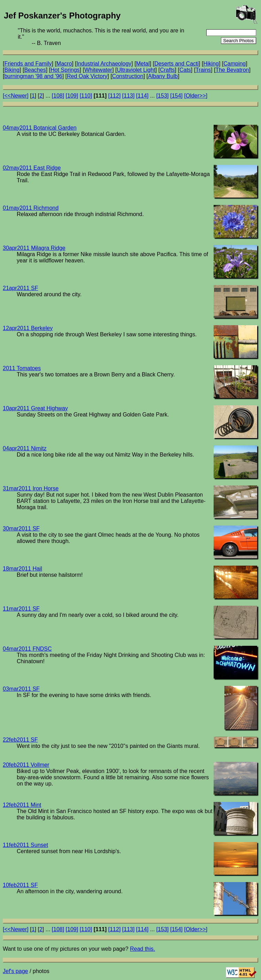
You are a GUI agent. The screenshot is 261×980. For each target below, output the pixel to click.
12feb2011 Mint (22, 805)
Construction (128, 76)
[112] (114, 96)
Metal (143, 64)
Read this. (143, 949)
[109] (72, 96)
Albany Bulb (163, 76)
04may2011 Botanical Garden (40, 128)
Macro (64, 64)
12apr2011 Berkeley (28, 328)
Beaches (35, 70)
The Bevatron (232, 70)
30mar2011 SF (21, 529)
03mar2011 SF (21, 689)
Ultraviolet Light (136, 70)
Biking (12, 70)
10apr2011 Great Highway (35, 408)
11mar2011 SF (21, 609)
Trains (203, 70)
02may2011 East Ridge (32, 168)
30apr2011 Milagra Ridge (34, 248)
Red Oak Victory (87, 76)
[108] (58, 96)
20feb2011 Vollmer (26, 765)
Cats (185, 70)
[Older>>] (196, 96)
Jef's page (15, 971)
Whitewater (98, 70)
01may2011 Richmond (31, 208)
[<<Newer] (16, 96)
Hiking (211, 64)
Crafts (167, 70)
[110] (86, 96)
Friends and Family (28, 64)
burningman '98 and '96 (33, 76)
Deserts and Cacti (176, 64)
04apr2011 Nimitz (25, 448)
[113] (129, 96)
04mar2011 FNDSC (27, 649)
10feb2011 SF (20, 885)
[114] (143, 96)
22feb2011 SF (20, 740)
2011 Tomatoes (22, 368)
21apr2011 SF (20, 288)
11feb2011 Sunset (25, 845)
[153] (162, 96)
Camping (235, 64)
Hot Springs (65, 70)
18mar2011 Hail (22, 569)
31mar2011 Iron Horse (31, 488)
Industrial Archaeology (104, 64)
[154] (176, 96)
